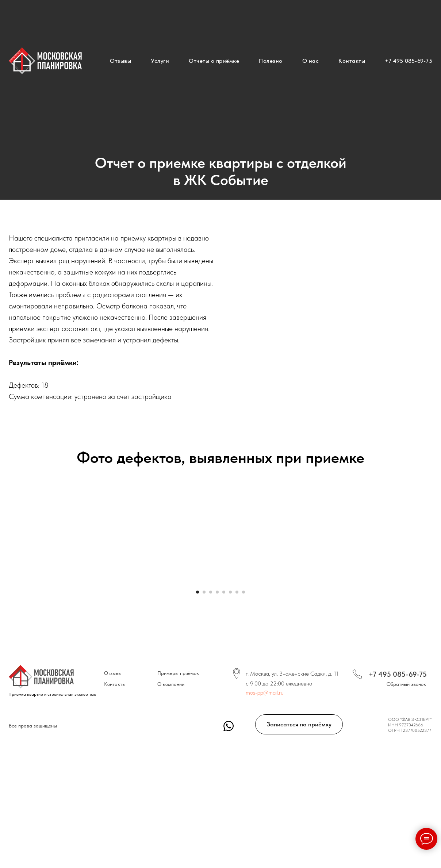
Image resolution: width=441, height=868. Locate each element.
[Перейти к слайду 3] (211, 792)
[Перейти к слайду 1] (198, 792)
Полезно (271, 61)
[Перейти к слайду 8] (243, 792)
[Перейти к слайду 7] (237, 792)
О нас (311, 61)
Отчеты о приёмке (214, 61)
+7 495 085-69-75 (409, 61)
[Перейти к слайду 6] (230, 792)
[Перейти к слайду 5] (224, 792)
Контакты (352, 61)
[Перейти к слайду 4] (217, 792)
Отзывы (120, 61)
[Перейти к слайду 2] (204, 792)
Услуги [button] (160, 61)
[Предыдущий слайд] (45, 681)
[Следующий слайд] (396, 681)
